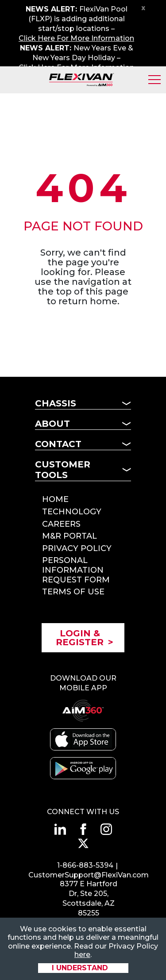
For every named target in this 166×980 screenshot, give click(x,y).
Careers (61, 524)
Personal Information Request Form (76, 570)
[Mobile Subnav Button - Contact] (83, 447)
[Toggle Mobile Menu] (154, 80)
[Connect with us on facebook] (83, 829)
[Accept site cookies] (83, 968)
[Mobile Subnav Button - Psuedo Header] (83, 546)
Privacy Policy (77, 548)
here (82, 955)
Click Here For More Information (76, 38)
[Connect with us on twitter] (83, 843)
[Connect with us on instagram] (106, 829)
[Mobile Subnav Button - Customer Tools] (83, 472)
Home (55, 499)
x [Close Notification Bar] (143, 8)
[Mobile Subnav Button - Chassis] (83, 406)
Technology (72, 512)
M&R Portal (69, 536)
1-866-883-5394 (85, 865)
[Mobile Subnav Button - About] (83, 426)
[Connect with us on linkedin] (60, 829)
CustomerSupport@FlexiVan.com (89, 875)
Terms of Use (73, 592)
